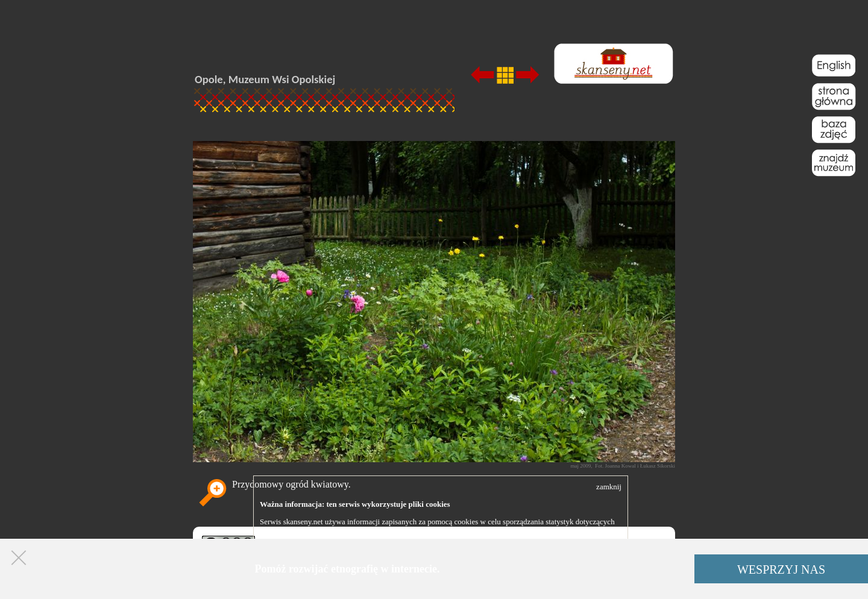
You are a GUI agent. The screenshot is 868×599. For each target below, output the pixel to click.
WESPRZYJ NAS (781, 569)
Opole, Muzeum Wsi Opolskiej (265, 79)
